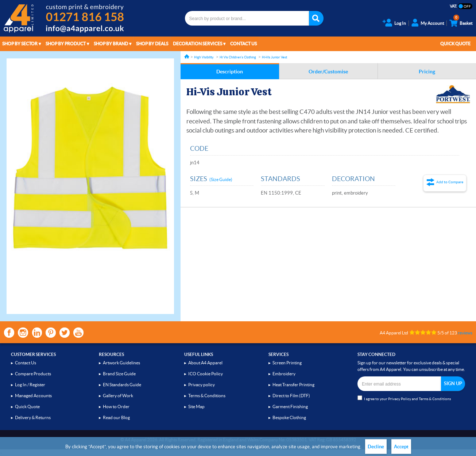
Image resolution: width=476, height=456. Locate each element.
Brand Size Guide (119, 374)
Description (230, 72)
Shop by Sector (20, 44)
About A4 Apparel (205, 363)
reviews (465, 333)
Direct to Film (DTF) (291, 396)
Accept (401, 447)
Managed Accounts (33, 396)
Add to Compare (450, 182)
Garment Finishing (290, 407)
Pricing (427, 72)
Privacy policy (202, 385)
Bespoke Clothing (289, 417)
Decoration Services (198, 44)
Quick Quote (455, 44)
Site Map (196, 407)
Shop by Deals (152, 44)
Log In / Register (30, 385)
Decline (376, 447)
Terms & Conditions (207, 396)
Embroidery (284, 374)
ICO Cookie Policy (206, 374)
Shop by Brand (111, 44)
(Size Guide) (221, 179)
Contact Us (243, 44)
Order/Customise (328, 72)
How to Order (116, 407)
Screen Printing (287, 363)
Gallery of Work (118, 396)
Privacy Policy (400, 399)
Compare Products (33, 374)
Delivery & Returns (33, 417)
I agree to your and (404, 398)
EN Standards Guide (122, 385)
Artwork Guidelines (121, 363)
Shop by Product (66, 44)
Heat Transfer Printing (293, 385)
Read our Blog (116, 417)
